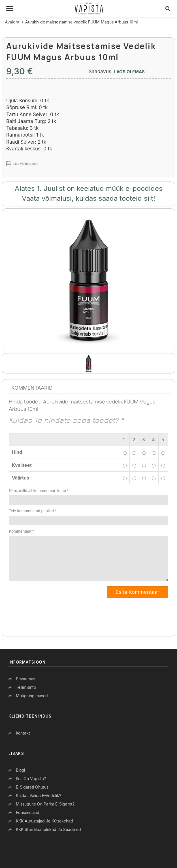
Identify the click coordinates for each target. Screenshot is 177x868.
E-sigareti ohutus (32, 787)
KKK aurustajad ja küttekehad (44, 821)
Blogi (20, 770)
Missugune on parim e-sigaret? (45, 804)
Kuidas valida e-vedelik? (39, 795)
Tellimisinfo (26, 687)
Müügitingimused (32, 696)
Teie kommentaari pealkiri (31, 511)
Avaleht (12, 22)
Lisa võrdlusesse (26, 164)
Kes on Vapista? (31, 779)
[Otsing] (168, 8)
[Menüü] (10, 8)
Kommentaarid (32, 388)
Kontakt (23, 733)
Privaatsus (25, 679)
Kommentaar (20, 531)
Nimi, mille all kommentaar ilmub (37, 491)
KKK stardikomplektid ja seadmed (48, 829)
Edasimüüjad (28, 812)
